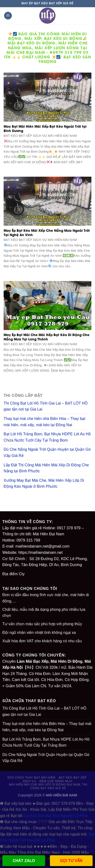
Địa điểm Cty (14, 574)
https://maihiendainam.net (40, 553)
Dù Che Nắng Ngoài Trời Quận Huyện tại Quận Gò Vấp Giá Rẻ (47, 453)
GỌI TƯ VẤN (71, 861)
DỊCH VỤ (29, 781)
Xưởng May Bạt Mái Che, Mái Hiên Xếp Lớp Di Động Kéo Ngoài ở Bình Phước (44, 484)
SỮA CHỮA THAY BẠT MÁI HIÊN (31, 778)
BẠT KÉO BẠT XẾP (72, 778)
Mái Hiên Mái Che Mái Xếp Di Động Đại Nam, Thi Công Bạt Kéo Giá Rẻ (48, 786)
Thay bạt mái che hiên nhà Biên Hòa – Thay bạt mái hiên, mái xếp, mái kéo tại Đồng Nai (44, 422)
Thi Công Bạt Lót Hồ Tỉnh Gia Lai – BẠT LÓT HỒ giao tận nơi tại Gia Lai (46, 406)
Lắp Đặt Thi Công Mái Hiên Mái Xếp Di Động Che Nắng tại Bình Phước (46, 468)
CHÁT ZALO (24, 861)
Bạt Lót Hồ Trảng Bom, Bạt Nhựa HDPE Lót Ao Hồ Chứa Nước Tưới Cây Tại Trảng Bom (47, 437)
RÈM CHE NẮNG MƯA (56, 781)
